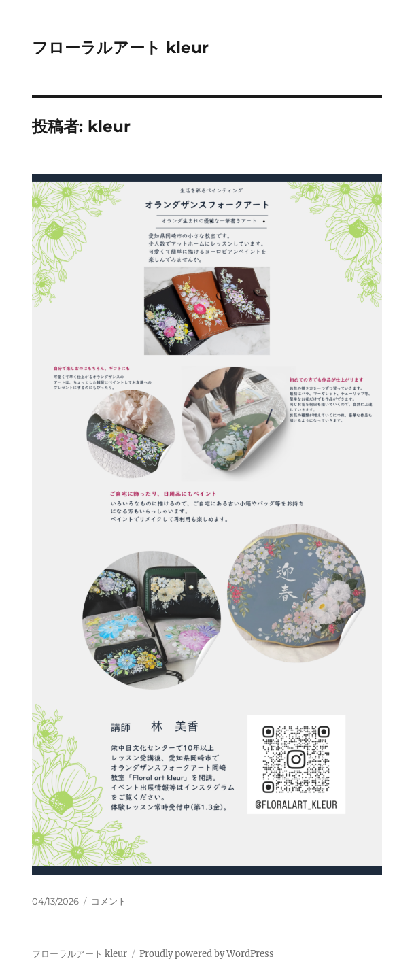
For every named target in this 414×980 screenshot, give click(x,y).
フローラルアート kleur (120, 48)
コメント (109, 901)
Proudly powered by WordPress (207, 954)
